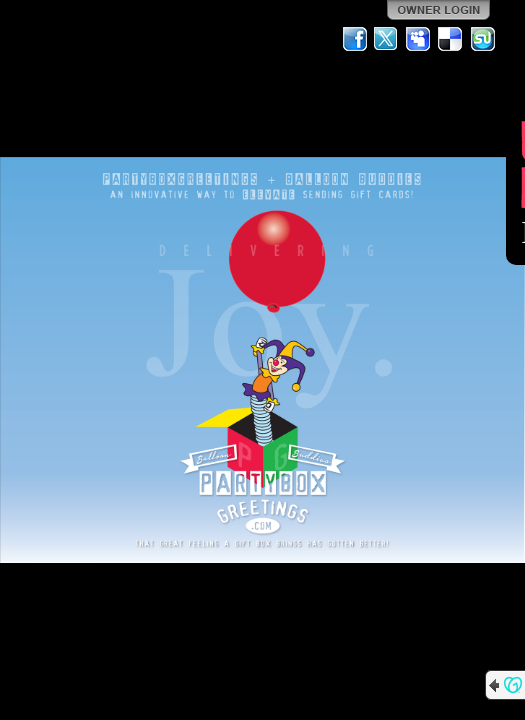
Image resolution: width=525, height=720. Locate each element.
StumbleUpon (483, 39)
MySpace (419, 39)
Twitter (387, 39)
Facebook (355, 39)
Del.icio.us (451, 39)
